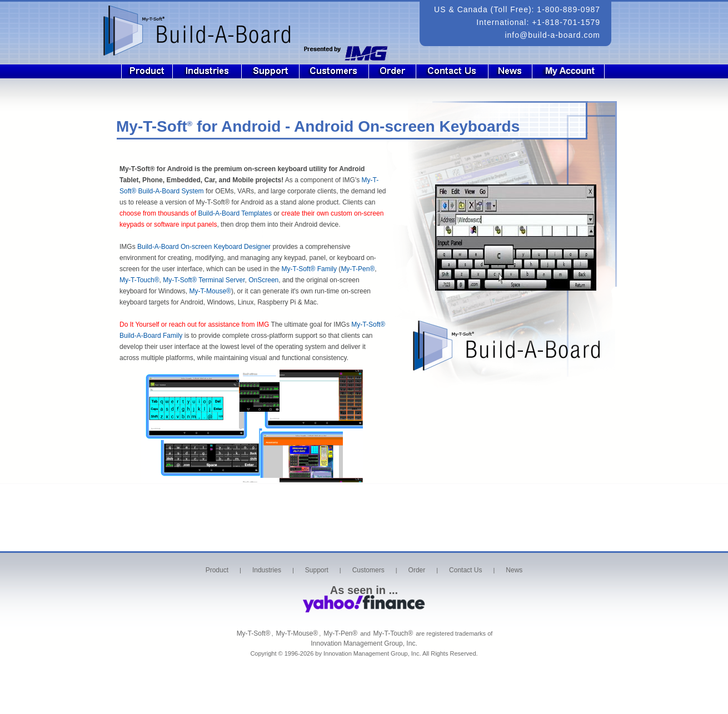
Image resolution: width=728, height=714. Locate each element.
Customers (334, 71)
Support (271, 71)
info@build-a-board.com (552, 35)
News (510, 71)
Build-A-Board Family (151, 336)
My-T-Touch (139, 280)
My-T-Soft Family (310, 269)
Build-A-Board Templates (235, 213)
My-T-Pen (358, 269)
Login (576, 71)
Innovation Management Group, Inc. (364, 643)
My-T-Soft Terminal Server (204, 280)
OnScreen (263, 280)
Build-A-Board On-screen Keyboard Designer (204, 247)
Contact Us (452, 71)
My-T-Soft (368, 324)
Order (393, 71)
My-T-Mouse (210, 291)
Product (147, 71)
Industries (207, 71)
